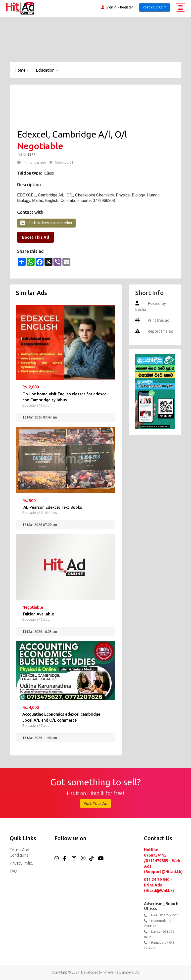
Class (49, 173)
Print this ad (158, 320)
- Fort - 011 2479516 (161, 915)
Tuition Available (38, 614)
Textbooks (49, 513)
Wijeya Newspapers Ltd (121, 972)
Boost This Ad (36, 237)
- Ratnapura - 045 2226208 (159, 945)
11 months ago (35, 162)
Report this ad (160, 331)
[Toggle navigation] (181, 7)
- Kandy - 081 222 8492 (159, 934)
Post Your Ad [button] (153, 7)
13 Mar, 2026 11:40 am (40, 738)
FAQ (13, 871)
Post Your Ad (95, 803)
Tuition (46, 405)
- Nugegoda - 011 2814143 (159, 923)
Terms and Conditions (19, 852)
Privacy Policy (22, 863)
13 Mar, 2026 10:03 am (40, 632)
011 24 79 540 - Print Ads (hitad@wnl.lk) (159, 885)
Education (30, 405)
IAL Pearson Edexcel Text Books (52, 507)
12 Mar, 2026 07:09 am (40, 525)
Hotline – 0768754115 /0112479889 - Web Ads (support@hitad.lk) (163, 861)
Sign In (112, 7)
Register (127, 7)
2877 (31, 154)
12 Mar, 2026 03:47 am (40, 417)
